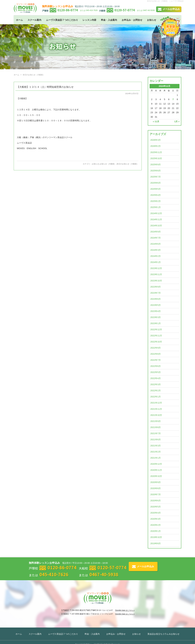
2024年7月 (156, 238)
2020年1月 (156, 531)
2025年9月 (156, 165)
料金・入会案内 (109, 20)
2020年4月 (156, 513)
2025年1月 (156, 207)
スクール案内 (34, 20)
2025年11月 (156, 152)
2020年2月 (156, 525)
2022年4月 (156, 378)
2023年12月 (156, 268)
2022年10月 (156, 342)
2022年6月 (156, 366)
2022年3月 (156, 384)
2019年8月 (156, 543)
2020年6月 (156, 501)
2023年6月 (156, 299)
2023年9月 (156, 287)
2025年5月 (156, 189)
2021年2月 (156, 452)
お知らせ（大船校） (108, 164)
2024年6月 (156, 244)
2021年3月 (156, 446)
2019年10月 (156, 537)
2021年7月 (156, 433)
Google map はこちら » (125, 610)
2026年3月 (156, 140)
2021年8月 (156, 427)
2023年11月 (156, 274)
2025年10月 (156, 158)
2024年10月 (156, 226)
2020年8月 (156, 488)
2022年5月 (156, 372)
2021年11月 (156, 409)
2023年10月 (156, 281)
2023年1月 (156, 323)
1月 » (177, 121)
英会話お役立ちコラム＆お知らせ (163, 634)
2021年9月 (156, 421)
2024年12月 (156, 213)
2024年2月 (156, 256)
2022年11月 (156, 336)
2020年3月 (156, 519)
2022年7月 (156, 360)
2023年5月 (156, 305)
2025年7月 (156, 177)
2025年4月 (156, 195)
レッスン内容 (89, 20)
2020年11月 (156, 470)
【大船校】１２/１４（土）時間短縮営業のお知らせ (45, 87)
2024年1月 (156, 262)
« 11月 (156, 121)
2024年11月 (156, 219)
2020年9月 (156, 482)
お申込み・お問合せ (132, 20)
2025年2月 (156, 201)
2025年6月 (156, 183)
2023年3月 (156, 317)
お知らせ (152, 20)
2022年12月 (156, 329)
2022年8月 (156, 354)
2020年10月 (156, 476)
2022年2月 (156, 391)
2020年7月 (156, 494)
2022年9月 (156, 348)
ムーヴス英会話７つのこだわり (62, 20)
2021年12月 (156, 403)
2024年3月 (156, 250)
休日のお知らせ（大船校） (128, 164)
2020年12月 (156, 464)
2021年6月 (156, 440)
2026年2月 (156, 146)
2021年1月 (156, 458)
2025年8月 (156, 171)
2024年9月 (156, 232)
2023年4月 (156, 311)
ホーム (19, 20)
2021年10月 (156, 415)
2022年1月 (156, 397)
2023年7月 (156, 293)
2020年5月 (156, 507)
